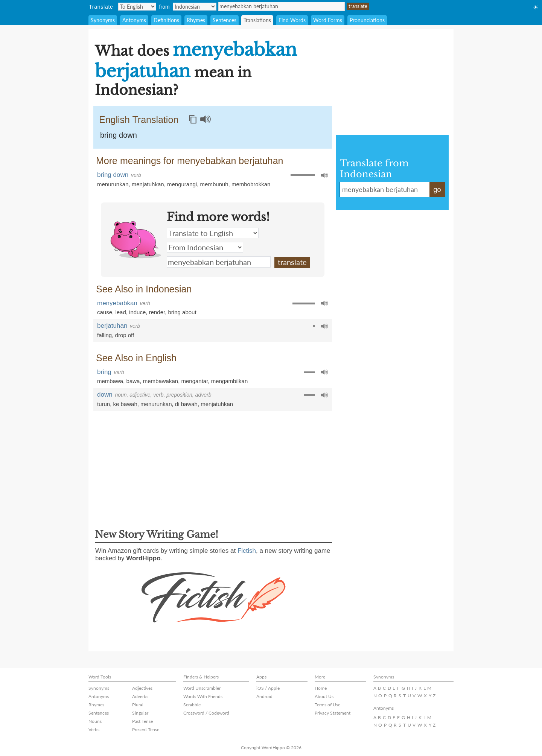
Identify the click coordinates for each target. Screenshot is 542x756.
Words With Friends (203, 696)
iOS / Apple (268, 688)
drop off (125, 335)
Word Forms (328, 20)
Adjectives (142, 688)
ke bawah (125, 404)
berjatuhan (112, 326)
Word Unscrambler (202, 688)
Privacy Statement (333, 713)
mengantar (194, 381)
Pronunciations (367, 20)
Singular (140, 713)
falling (104, 335)
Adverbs (140, 696)
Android (264, 696)
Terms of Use (327, 705)
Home (321, 688)
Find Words (292, 20)
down (105, 395)
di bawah (186, 404)
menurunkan (113, 184)
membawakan (161, 381)
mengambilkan (230, 381)
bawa (133, 381)
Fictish (247, 551)
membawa (110, 381)
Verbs (94, 729)
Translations (257, 20)
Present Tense (146, 729)
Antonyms (134, 20)
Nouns (95, 721)
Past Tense (142, 721)
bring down (119, 135)
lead (120, 312)
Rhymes (196, 20)
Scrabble (192, 705)
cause (105, 312)
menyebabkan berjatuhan (282, 6)
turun (104, 404)
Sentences (225, 20)
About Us (324, 696)
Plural (138, 705)
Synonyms (103, 20)
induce (137, 312)
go (437, 190)
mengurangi (182, 184)
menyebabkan (117, 303)
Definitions (166, 20)
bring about (182, 312)
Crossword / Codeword (206, 713)
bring (104, 372)
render (157, 312)
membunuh (214, 184)
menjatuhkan (148, 184)
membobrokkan (251, 184)
